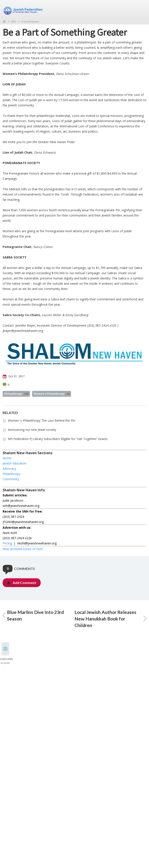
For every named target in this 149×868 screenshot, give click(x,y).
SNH (14, 22)
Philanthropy (16, 394)
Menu (141, 9)
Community (11, 479)
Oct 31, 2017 (14, 376)
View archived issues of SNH (23, 549)
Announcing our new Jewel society (32, 430)
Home (4, 22)
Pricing (7, 543)
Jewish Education (15, 463)
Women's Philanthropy (52, 394)
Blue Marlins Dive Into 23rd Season (33, 615)
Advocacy (9, 469)
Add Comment (22, 583)
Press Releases (30, 22)
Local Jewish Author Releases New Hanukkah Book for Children (110, 619)
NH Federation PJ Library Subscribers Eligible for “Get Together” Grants (58, 439)
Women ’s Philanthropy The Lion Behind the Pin (42, 420)
